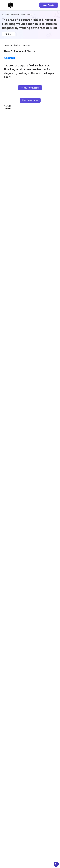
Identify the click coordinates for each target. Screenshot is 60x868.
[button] (56, 864)
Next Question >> (30, 100)
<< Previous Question (30, 88)
